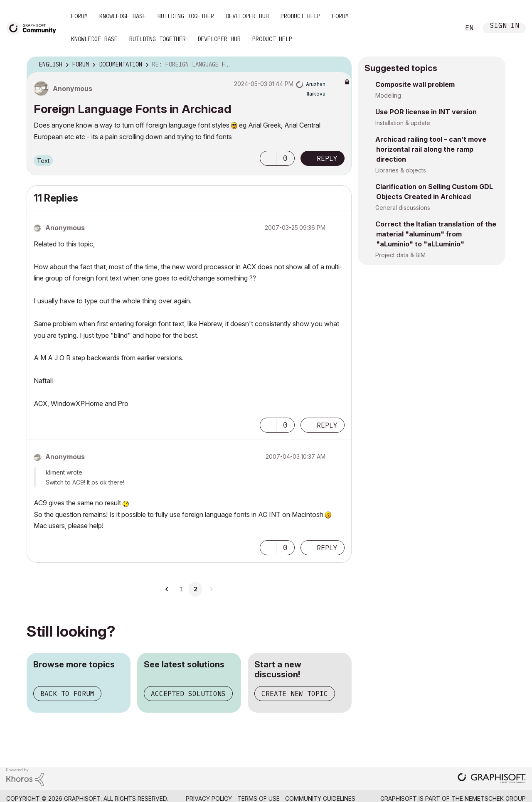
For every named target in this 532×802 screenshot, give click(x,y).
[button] (268, 158)
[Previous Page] (167, 589)
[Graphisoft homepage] (492, 779)
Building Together (186, 16)
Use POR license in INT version (426, 112)
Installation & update (403, 123)
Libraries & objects (401, 170)
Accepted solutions (188, 694)
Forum (79, 16)
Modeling (388, 95)
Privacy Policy (209, 798)
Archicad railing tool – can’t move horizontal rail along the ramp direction (431, 149)
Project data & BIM (400, 255)
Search (444, 28)
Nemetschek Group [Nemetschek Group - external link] (495, 798)
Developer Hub (247, 16)
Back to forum (67, 694)
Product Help (300, 16)
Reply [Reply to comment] (327, 425)
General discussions (403, 208)
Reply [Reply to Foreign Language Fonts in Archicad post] (327, 158)
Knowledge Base (123, 16)
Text (43, 161)
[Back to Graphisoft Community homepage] (34, 28)
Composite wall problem (415, 84)
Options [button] (340, 65)
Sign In (505, 26)
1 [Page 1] (182, 589)
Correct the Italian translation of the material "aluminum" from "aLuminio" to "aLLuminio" (436, 234)
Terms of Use (259, 798)
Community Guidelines (320, 798)
